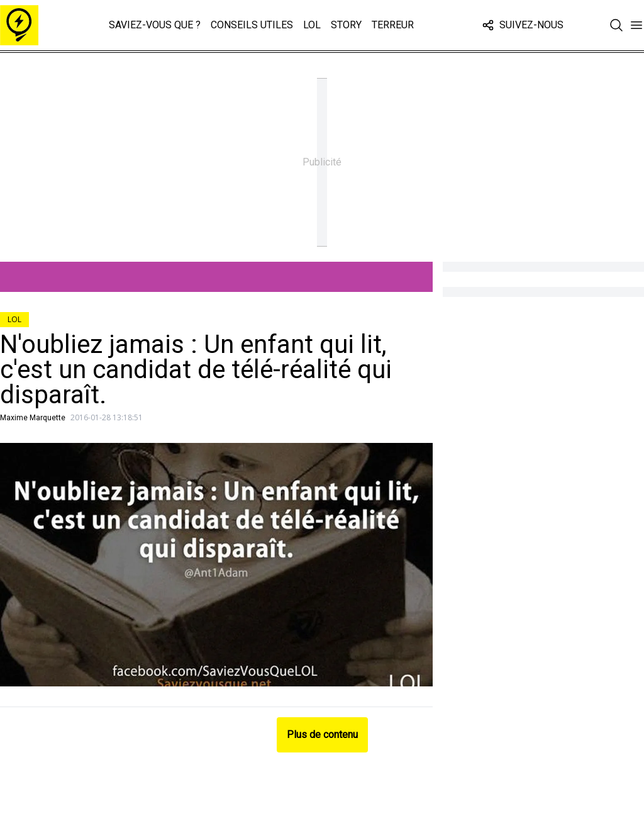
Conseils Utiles (252, 25)
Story (346, 25)
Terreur (393, 25)
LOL (312, 25)
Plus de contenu (322, 735)
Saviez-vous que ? (155, 25)
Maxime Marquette (33, 418)
